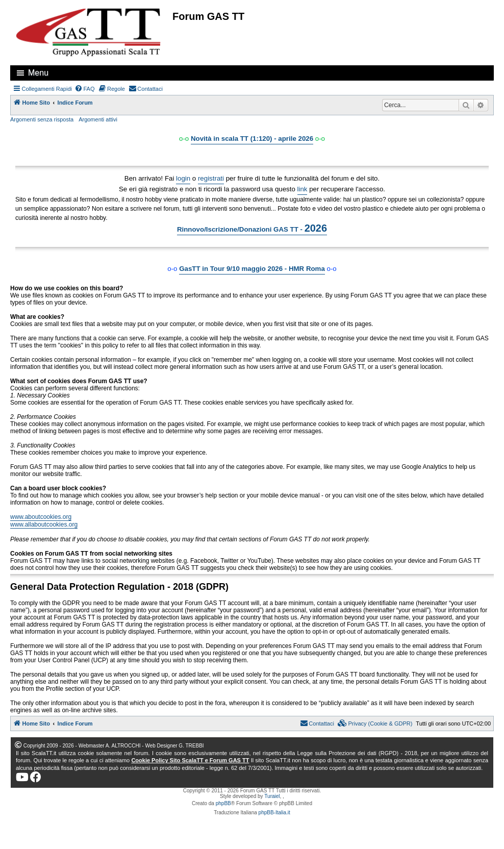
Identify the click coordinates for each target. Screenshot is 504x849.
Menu (38, 73)
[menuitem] (85, 89)
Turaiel (272, 796)
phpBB (223, 803)
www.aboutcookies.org (41, 517)
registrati (211, 178)
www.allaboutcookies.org (44, 525)
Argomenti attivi (98, 119)
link (303, 189)
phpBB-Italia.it (274, 813)
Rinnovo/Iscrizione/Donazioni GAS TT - (252, 228)
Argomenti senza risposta (42, 119)
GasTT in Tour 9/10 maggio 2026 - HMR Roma (252, 269)
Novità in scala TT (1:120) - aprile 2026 (252, 139)
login (183, 178)
